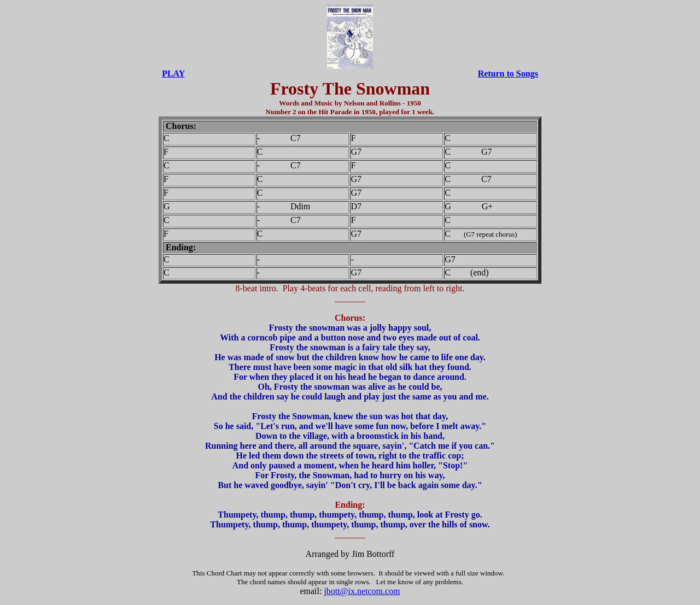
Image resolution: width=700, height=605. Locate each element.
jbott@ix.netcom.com (362, 591)
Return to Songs (508, 74)
